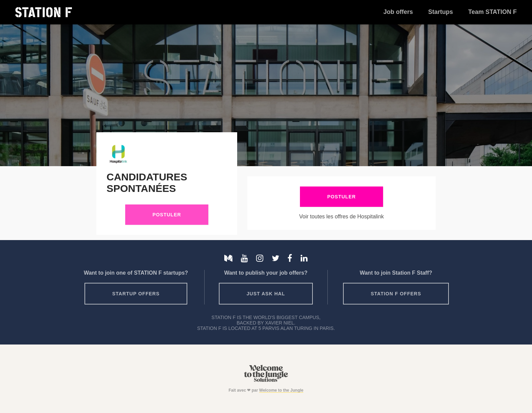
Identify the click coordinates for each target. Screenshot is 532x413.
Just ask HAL (266, 294)
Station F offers (396, 294)
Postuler (167, 215)
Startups (441, 12)
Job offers (398, 12)
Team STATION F (492, 12)
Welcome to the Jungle (281, 390)
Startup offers (136, 294)
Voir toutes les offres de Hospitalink (342, 217)
